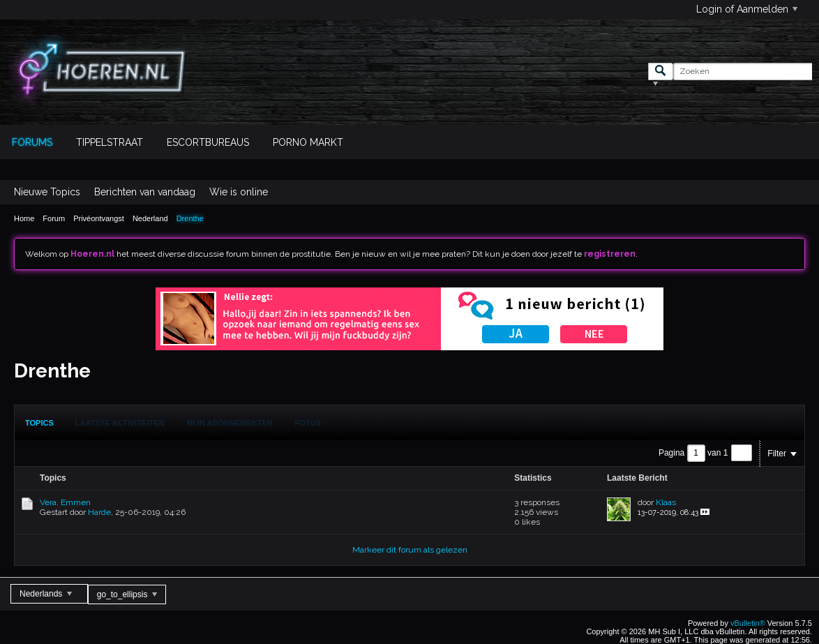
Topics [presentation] (39, 423)
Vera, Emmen (65, 502)
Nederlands (46, 594)
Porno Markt (308, 142)
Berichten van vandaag (145, 192)
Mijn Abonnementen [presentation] (230, 423)
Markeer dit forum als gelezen (410, 550)
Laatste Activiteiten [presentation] (120, 423)
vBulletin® (748, 623)
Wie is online (239, 192)
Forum (54, 218)
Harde (99, 512)
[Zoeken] (743, 72)
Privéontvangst (99, 218)
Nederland (150, 218)
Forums (32, 142)
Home (24, 218)
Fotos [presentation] (308, 423)
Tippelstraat (110, 142)
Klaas (666, 502)
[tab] (39, 423)
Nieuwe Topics (47, 192)
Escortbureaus (208, 142)
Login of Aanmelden (747, 9)
